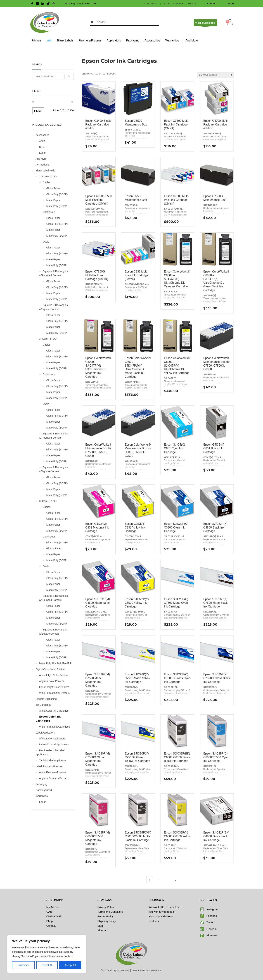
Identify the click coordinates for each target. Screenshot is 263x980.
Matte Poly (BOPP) (57, 206)
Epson (43, 153)
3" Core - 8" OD (48, 501)
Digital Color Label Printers (51, 669)
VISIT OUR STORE (205, 24)
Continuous (49, 212)
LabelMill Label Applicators (54, 744)
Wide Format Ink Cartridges (55, 727)
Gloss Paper (53, 188)
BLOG (167, 4)
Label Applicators (45, 733)
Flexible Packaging (46, 699)
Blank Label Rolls (45, 171)
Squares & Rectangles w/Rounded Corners (54, 273)
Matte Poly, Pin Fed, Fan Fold (56, 663)
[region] (47, 954)
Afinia (42, 141)
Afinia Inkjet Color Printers (54, 675)
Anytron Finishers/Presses (54, 778)
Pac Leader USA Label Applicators (50, 752)
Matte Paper (53, 200)
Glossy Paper (54, 548)
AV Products (43, 165)
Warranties (42, 796)
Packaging (42, 784)
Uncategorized (44, 790)
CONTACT (191, 4)
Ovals (46, 242)
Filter (38, 111)
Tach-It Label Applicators (53, 760)
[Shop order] (215, 75)
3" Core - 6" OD (48, 339)
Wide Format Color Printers (55, 693)
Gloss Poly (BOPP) (57, 194)
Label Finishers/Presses (49, 766)
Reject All (47, 965)
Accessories (42, 135)
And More (41, 159)
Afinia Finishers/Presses (53, 772)
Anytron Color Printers (52, 681)
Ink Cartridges (43, 705)
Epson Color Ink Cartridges (48, 719)
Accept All (70, 965)
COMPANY (178, 4)
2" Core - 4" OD (48, 176)
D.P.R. (43, 147)
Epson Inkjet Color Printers (54, 687)
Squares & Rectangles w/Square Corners (54, 307)
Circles (47, 182)
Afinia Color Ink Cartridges (54, 711)
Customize (23, 965)
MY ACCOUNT (150, 4)
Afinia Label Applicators (52, 739)
